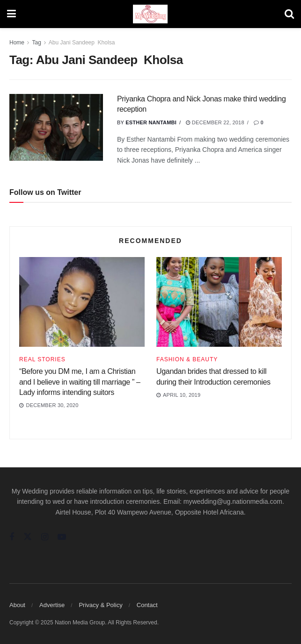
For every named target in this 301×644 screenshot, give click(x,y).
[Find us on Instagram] (45, 537)
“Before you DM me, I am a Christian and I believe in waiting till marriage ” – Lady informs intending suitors (80, 382)
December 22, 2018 (215, 122)
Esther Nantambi (151, 122)
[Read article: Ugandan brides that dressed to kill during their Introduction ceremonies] (219, 302)
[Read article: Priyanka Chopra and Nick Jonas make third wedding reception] (56, 127)
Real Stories (42, 359)
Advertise (52, 605)
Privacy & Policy (100, 605)
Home (17, 43)
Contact (147, 605)
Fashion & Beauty (187, 359)
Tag (36, 43)
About (17, 605)
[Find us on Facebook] (12, 537)
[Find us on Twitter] (28, 537)
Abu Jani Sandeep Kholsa (82, 43)
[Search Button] (289, 14)
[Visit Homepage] (150, 14)
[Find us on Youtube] (62, 537)
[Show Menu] (11, 14)
